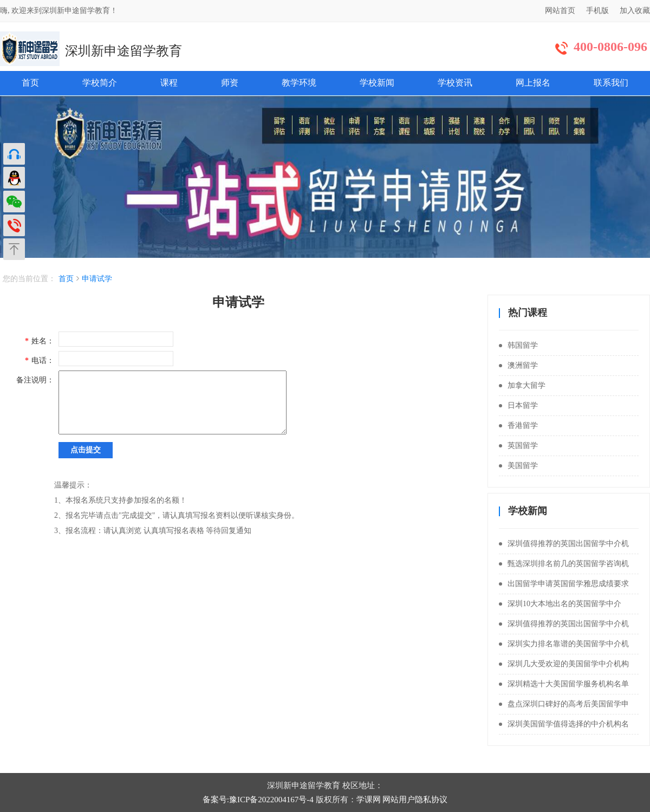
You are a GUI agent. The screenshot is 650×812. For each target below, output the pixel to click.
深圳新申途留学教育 (123, 51)
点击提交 (86, 450)
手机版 (597, 11)
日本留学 (518, 405)
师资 (230, 83)
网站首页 (560, 11)
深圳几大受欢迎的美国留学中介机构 (564, 664)
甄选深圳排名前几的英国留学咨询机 (564, 564)
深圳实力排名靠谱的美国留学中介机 (564, 644)
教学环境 (299, 83)
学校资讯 (455, 83)
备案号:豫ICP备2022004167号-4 (258, 800)
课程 (169, 83)
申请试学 (97, 279)
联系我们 (611, 83)
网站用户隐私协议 (415, 800)
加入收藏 (635, 11)
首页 (30, 83)
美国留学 (518, 466)
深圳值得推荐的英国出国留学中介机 (564, 544)
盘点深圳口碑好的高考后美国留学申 (564, 704)
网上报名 (533, 83)
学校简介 (100, 83)
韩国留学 (518, 345)
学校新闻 (377, 83)
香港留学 (518, 426)
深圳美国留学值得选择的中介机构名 (564, 724)
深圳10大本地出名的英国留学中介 (560, 604)
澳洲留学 (518, 365)
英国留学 (518, 446)
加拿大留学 (522, 385)
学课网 (369, 800)
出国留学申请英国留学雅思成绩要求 (564, 584)
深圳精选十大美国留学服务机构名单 (564, 684)
